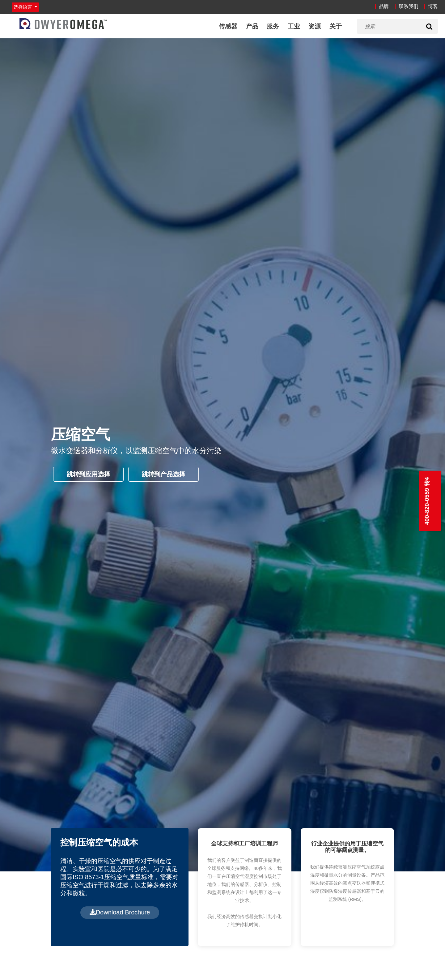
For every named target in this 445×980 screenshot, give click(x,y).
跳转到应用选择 (88, 474)
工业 (294, 26)
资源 (315, 26)
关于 (336, 26)
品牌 (384, 6)
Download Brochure (120, 912)
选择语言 (23, 7)
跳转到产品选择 (163, 474)
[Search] (429, 26)
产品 (252, 26)
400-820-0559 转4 (427, 501)
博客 (433, 6)
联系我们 (409, 6)
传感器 (228, 26)
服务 (273, 26)
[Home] (63, 24)
